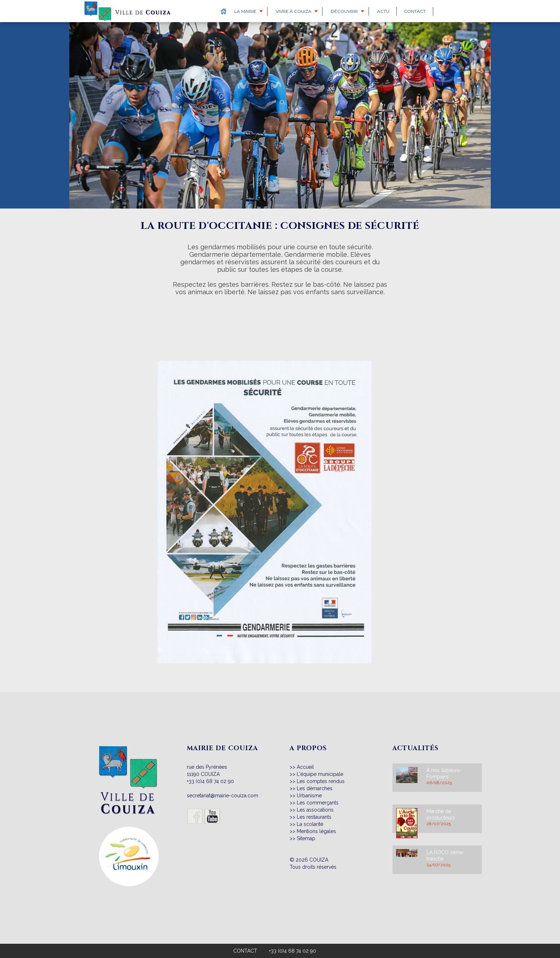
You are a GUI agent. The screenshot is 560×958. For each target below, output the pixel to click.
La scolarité (310, 824)
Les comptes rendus (321, 781)
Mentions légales (316, 831)
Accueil (305, 767)
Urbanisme (309, 796)
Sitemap (306, 838)
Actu (383, 11)
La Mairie (245, 11)
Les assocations (315, 810)
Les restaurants (314, 817)
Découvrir (344, 11)
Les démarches (315, 788)
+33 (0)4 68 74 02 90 (210, 781)
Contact (415, 11)
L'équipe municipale (320, 774)
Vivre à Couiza (294, 11)
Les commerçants (318, 803)
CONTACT (245, 951)
